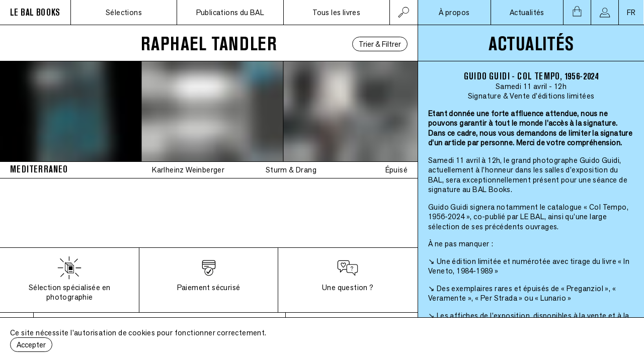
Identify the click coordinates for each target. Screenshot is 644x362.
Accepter (31, 345)
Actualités (527, 12)
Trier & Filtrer (380, 44)
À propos (454, 12)
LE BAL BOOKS (35, 12)
